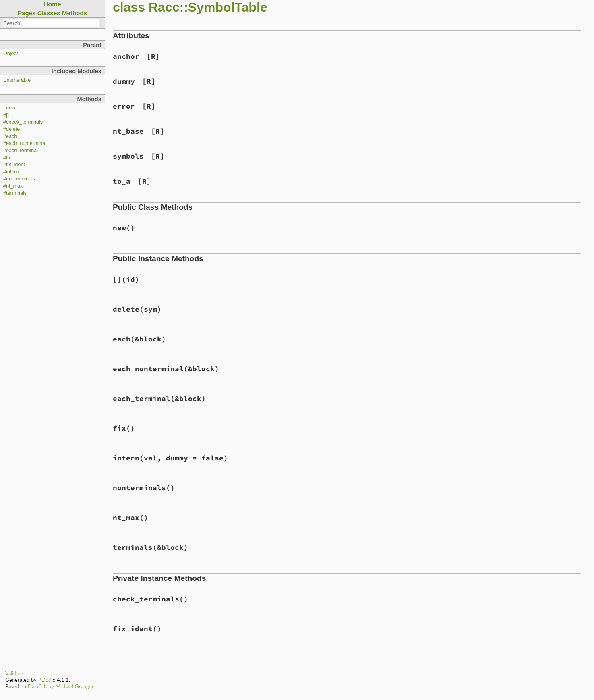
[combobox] (51, 23)
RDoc (44, 680)
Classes (49, 13)
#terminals (15, 193)
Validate (14, 673)
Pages (27, 13)
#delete (11, 129)
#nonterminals (19, 179)
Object (10, 54)
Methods (75, 13)
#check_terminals (23, 122)
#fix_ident (14, 165)
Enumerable (17, 80)
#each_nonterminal (25, 143)
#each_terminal (21, 151)
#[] (6, 115)
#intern (11, 172)
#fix (7, 158)
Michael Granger (75, 686)
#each (10, 136)
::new (9, 108)
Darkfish (37, 686)
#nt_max (13, 186)
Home (52, 4)
